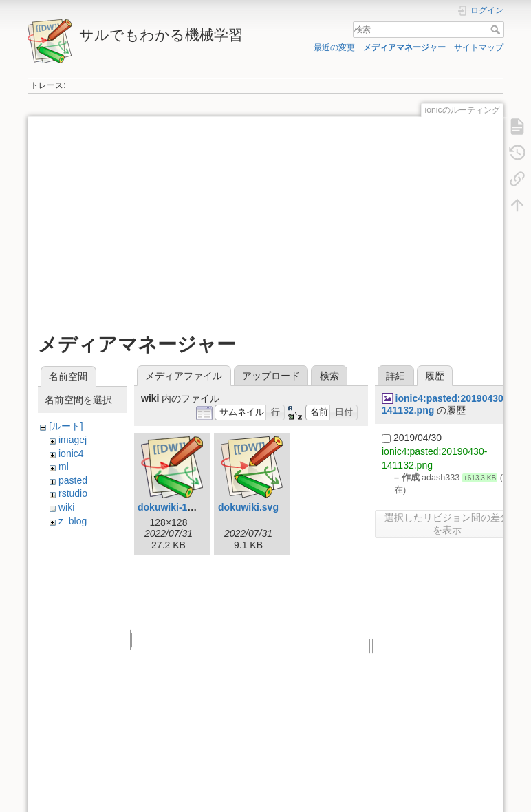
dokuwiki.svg (248, 507)
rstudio (73, 493)
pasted (73, 480)
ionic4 (71, 453)
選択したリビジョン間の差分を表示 (447, 524)
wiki (66, 507)
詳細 (395, 376)
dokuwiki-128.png (178, 507)
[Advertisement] (264, 223)
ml (64, 467)
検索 (497, 30)
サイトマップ (479, 47)
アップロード (271, 376)
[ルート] (66, 426)
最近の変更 (334, 47)
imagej (73, 440)
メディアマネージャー (404, 47)
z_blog (73, 521)
